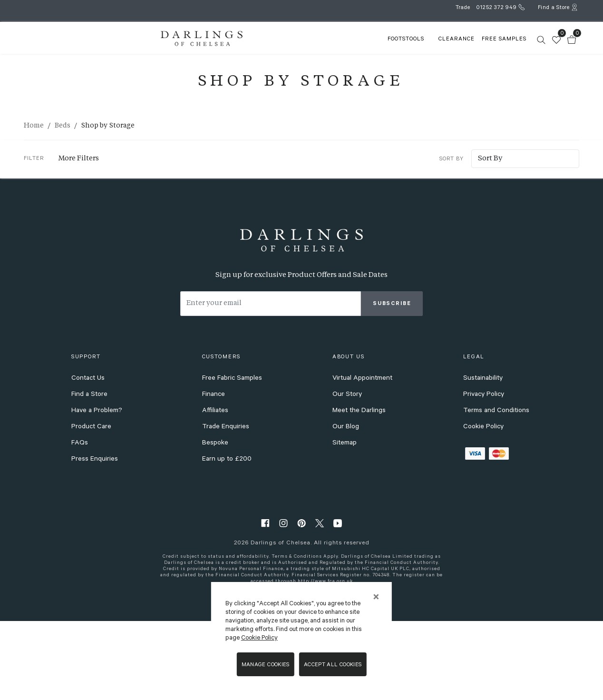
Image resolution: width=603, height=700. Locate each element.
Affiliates (215, 493)
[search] (483, 38)
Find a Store (89, 477)
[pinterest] (301, 605)
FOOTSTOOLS (341, 51)
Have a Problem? (97, 493)
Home (34, 126)
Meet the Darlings (359, 493)
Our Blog (346, 509)
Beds (63, 126)
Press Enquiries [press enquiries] (95, 542)
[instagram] (283, 605)
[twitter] (320, 605)
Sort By (422, 152)
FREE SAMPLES (446, 51)
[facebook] (265, 605)
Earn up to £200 (227, 542)
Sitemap (345, 525)
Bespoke (215, 525)
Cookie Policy (483, 509)
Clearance (391, 51)
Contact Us (88, 461)
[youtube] (338, 605)
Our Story (347, 477)
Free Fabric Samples (232, 461)
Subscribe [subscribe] (392, 386)
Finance (214, 477)
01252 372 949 (496, 8)
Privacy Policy (484, 477)
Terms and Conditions (496, 493)
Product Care (91, 509)
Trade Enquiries (226, 509)
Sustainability (483, 461)
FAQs (80, 525)
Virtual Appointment (362, 461)
